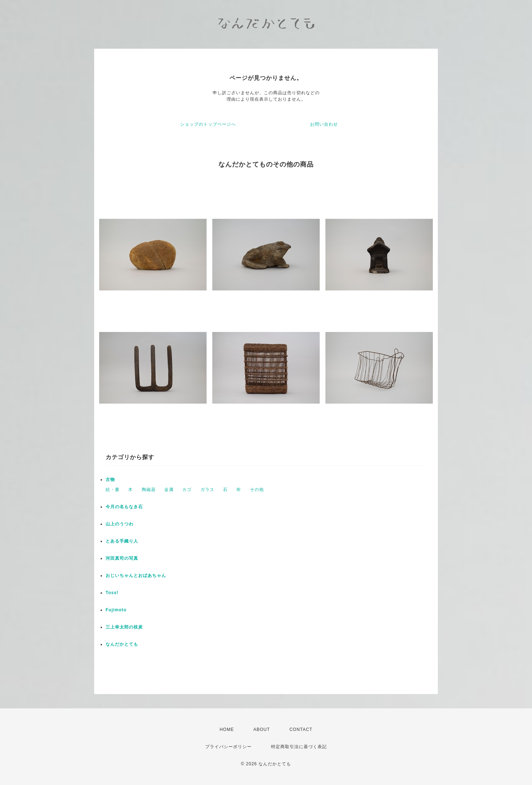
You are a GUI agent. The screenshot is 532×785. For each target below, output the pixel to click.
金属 (169, 490)
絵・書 (113, 490)
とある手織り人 (122, 541)
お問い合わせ (324, 124)
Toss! (112, 593)
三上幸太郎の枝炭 (124, 627)
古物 (110, 480)
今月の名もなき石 (124, 507)
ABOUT (262, 729)
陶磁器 (149, 490)
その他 (257, 490)
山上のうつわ (120, 524)
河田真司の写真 (122, 558)
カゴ (187, 490)
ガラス (207, 490)
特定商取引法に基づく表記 (299, 747)
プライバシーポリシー (228, 747)
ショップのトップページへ (208, 124)
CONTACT (301, 729)
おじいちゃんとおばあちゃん (136, 575)
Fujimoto (116, 610)
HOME (227, 729)
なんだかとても (122, 644)
